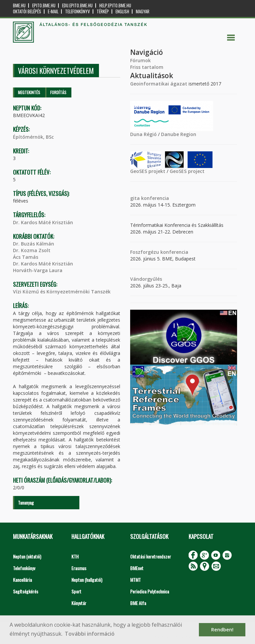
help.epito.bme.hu (115, 5)
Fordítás (58, 92)
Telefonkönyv (78, 11)
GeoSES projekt (148, 171)
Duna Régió (143, 134)
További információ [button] (90, 634)
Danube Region (179, 134)
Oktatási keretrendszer (151, 556)
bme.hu (19, 5)
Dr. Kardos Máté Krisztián (43, 222)
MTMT (135, 580)
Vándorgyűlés (146, 279)
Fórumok (140, 60)
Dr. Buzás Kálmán (34, 244)
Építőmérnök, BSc (33, 137)
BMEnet (137, 568)
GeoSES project (187, 171)
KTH (75, 556)
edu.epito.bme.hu (77, 5)
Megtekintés (29, 92)
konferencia (154, 198)
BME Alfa (138, 603)
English (122, 11)
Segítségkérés (26, 591)
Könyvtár (79, 603)
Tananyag (26, 502)
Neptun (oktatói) (27, 556)
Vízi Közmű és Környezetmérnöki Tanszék (62, 292)
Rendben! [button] (222, 630)
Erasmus (79, 568)
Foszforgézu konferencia (159, 252)
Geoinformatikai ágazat (159, 84)
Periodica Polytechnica (150, 591)
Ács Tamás (26, 257)
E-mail (53, 11)
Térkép (103, 11)
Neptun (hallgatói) (87, 580)
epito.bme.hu (44, 5)
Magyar (143, 11)
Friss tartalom (147, 67)
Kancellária (22, 580)
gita (135, 198)
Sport (76, 591)
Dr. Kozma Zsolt (32, 250)
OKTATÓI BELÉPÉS (27, 11)
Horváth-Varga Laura (38, 270)
